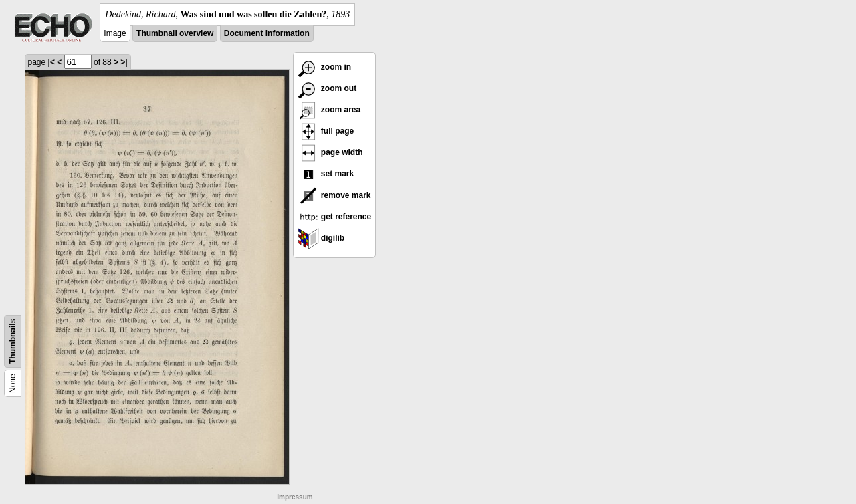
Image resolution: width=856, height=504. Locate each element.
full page (326, 131)
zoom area (329, 110)
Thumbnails (13, 341)
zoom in (325, 67)
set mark (326, 174)
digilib (321, 238)
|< (51, 62)
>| (124, 62)
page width (330, 152)
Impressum (295, 497)
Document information (267, 33)
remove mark (334, 195)
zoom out (327, 88)
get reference (335, 217)
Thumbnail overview (175, 33)
